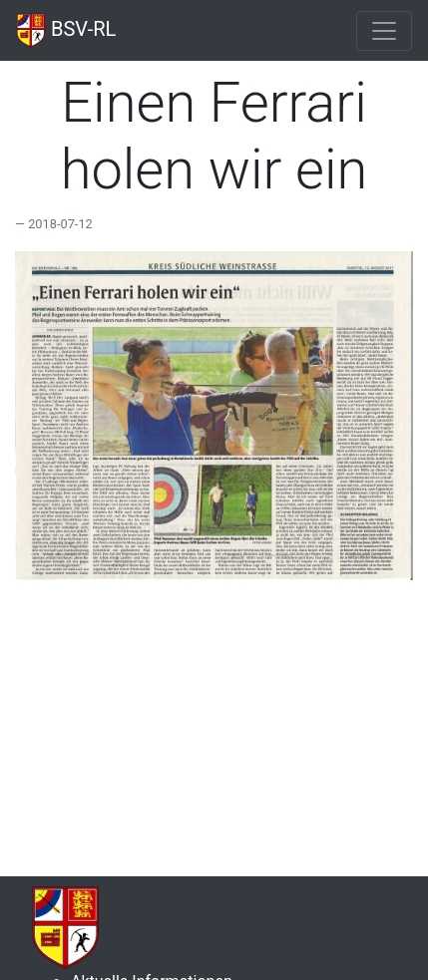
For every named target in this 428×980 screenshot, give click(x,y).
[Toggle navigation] (384, 31)
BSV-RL (66, 30)
